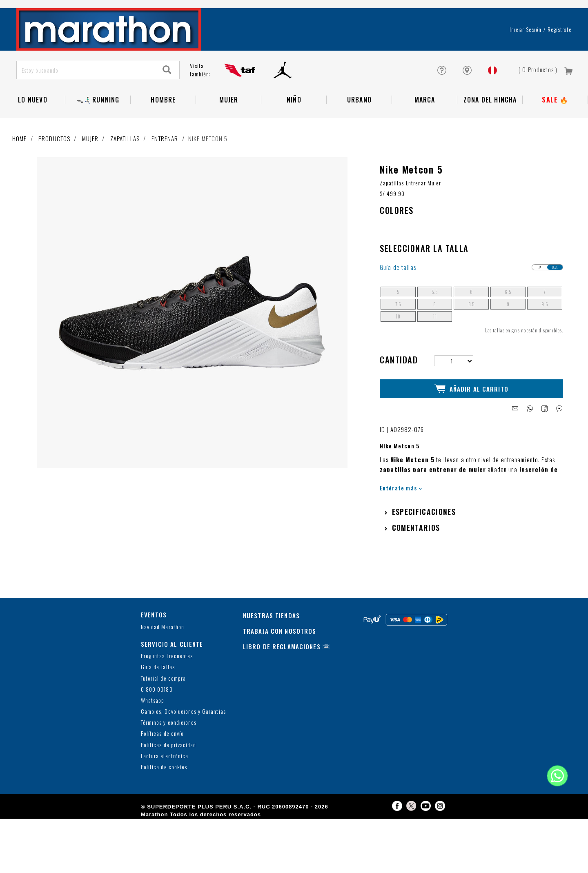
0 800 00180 (157, 715)
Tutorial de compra (163, 704)
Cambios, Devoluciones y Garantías (183, 738)
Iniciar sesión (526, 56)
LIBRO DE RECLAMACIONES (282, 673)
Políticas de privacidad (168, 771)
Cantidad (399, 387)
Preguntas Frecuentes (167, 682)
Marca (425, 127)
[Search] (167, 97)
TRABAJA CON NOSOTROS (280, 657)
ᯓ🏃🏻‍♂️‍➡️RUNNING (98, 127)
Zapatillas (125, 165)
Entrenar (165, 165)
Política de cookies (164, 793)
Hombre (163, 127)
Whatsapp (153, 727)
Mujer (229, 127)
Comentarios (416, 554)
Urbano (359, 127)
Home (20, 165)
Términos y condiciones (169, 749)
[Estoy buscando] (86, 97)
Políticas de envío (162, 760)
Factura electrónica (165, 782)
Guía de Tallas (158, 693)
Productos (54, 165)
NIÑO (294, 127)
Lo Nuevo (33, 127)
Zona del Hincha (490, 127)
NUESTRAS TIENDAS (271, 641)
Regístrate (560, 56)
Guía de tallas (398, 294)
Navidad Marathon (163, 653)
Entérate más (401, 514)
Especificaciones (424, 538)
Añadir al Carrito (471, 415)
